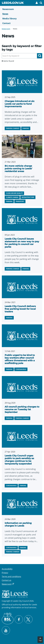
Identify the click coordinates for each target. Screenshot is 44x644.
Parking (26, 128)
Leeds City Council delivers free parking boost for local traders (20, 309)
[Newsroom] (22, 9)
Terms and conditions (11, 576)
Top (40, 640)
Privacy (5, 573)
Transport (20, 201)
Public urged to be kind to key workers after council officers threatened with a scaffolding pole (20, 359)
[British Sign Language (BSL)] (8, 618)
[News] (22, 14)
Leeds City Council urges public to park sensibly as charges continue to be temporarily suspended (19, 460)
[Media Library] (22, 18)
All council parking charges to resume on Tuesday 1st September (22, 409)
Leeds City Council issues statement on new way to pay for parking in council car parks (22, 243)
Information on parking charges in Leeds (18, 524)
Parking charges (13, 128)
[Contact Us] (22, 23)
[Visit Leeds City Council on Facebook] (19, 619)
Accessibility (7, 569)
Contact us (7, 580)
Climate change (12, 197)
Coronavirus (21, 369)
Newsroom (6, 29)
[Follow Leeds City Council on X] (28, 619)
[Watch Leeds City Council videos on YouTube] (6, 630)
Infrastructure (28, 197)
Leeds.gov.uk (13, 3)
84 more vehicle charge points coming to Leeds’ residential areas (18, 169)
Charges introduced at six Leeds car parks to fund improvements (20, 104)
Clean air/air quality (14, 193)
